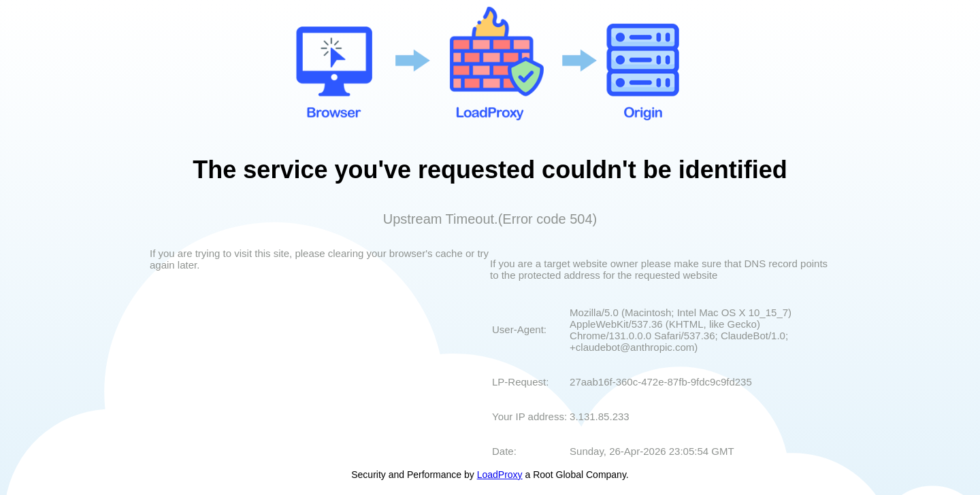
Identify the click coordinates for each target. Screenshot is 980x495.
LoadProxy (500, 475)
